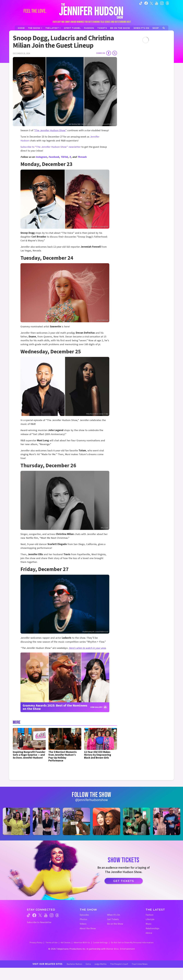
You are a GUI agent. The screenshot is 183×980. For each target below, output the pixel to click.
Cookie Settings (100, 943)
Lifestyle (150, 919)
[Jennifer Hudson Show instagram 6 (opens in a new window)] (167, 821)
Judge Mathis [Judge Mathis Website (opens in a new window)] (100, 964)
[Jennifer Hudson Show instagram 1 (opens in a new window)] (16, 821)
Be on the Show (115, 924)
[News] (53, 28)
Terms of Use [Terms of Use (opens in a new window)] (52, 943)
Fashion (149, 915)
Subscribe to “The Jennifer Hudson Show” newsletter (51, 147)
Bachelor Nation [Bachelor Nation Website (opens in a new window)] (74, 964)
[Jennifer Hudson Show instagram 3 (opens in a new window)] (76, 821)
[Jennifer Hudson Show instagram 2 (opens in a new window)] (46, 821)
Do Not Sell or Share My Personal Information (132, 943)
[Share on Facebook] (109, 53)
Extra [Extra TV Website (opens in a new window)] (88, 964)
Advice (149, 933)
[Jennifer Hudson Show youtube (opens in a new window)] (157, 3)
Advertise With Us (82, 943)
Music (149, 924)
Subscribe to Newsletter (39, 922)
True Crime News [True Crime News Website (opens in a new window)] (140, 964)
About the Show (88, 928)
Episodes (84, 915)
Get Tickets (124, 881)
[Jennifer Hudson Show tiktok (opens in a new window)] (141, 3)
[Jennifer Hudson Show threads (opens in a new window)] (57, 915)
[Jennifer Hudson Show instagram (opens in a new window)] (162, 3)
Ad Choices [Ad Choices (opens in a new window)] (66, 943)
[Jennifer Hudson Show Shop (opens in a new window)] (156, 28)
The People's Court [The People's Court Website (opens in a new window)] (119, 964)
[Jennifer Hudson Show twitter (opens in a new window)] (151, 3)
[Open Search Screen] (164, 28)
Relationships (152, 928)
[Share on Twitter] (115, 53)
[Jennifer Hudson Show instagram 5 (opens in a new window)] (137, 821)
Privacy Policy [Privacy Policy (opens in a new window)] (36, 943)
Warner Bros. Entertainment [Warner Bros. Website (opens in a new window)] (120, 949)
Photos (83, 919)
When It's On (114, 915)
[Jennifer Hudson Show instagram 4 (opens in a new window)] (106, 821)
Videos (83, 924)
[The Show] (35, 28)
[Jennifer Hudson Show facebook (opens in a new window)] (146, 3)
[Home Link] (92, 11)
